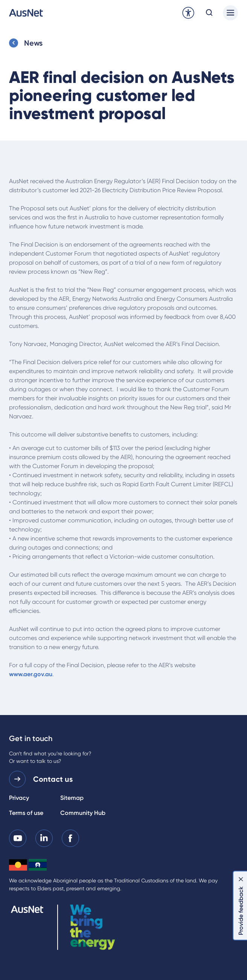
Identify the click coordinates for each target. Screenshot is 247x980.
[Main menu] (230, 13)
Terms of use (26, 813)
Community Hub (83, 813)
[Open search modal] (209, 13)
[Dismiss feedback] (241, 879)
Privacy (19, 798)
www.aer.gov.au (31, 674)
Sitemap (72, 798)
